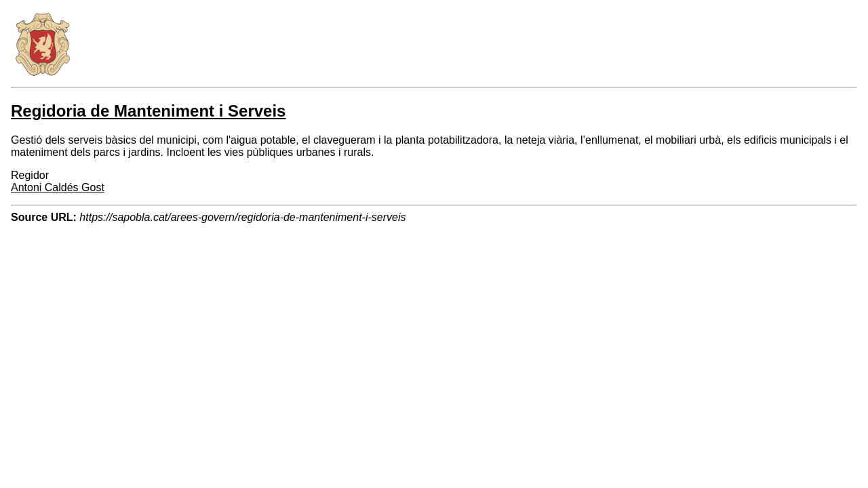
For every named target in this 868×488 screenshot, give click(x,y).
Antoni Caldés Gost (58, 187)
